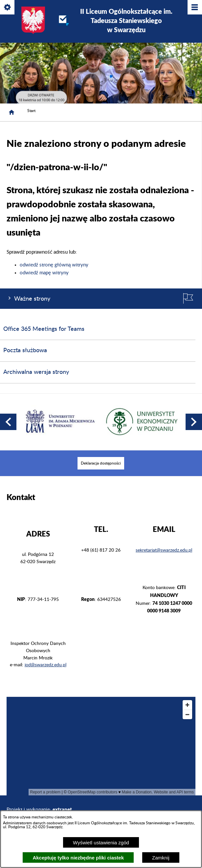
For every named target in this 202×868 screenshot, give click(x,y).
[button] (8, 422)
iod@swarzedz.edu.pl (45, 665)
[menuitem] (101, 463)
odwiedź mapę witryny (44, 273)
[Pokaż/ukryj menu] (194, 8)
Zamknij (161, 858)
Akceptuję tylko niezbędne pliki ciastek (78, 858)
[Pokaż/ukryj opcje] (8, 8)
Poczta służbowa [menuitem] (25, 351)
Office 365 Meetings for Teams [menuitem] (44, 329)
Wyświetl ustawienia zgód (101, 843)
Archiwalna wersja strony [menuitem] (36, 372)
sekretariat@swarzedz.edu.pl (164, 550)
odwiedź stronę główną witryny (54, 265)
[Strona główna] (11, 112)
